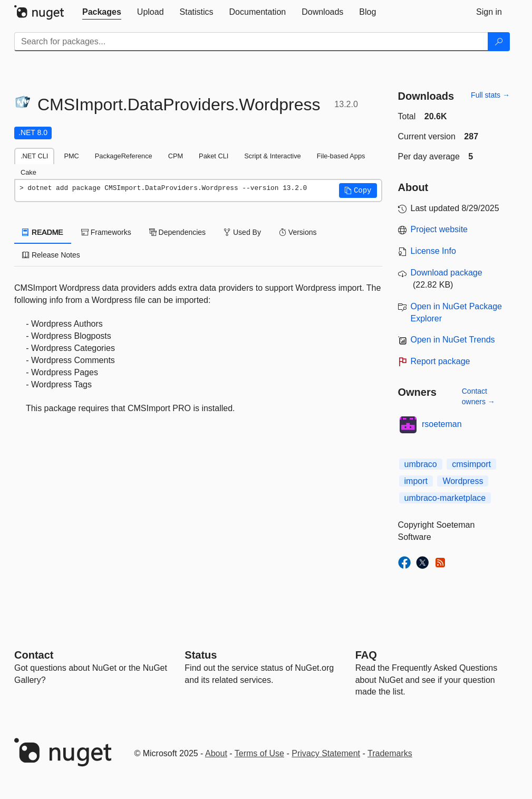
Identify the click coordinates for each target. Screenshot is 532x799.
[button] (358, 191)
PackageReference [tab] (124, 156)
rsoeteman (442, 424)
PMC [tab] (71, 156)
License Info (433, 251)
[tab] (102, 12)
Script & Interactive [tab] (272, 156)
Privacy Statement (326, 753)
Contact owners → (478, 396)
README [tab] (43, 232)
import (416, 481)
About (216, 753)
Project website (439, 229)
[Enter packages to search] (251, 42)
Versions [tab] (298, 232)
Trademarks (390, 753)
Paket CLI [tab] (214, 156)
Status (201, 655)
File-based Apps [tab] (341, 156)
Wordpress (463, 481)
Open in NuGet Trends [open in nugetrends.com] (453, 340)
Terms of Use (259, 753)
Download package (447, 273)
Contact (34, 655)
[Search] (499, 42)
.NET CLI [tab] (34, 156)
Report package (441, 361)
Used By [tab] (242, 232)
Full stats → (490, 95)
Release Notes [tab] (51, 255)
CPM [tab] (176, 156)
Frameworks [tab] (106, 232)
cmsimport (471, 464)
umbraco (421, 464)
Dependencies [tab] (177, 232)
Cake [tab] (28, 172)
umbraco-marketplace (445, 498)
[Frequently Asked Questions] (366, 655)
